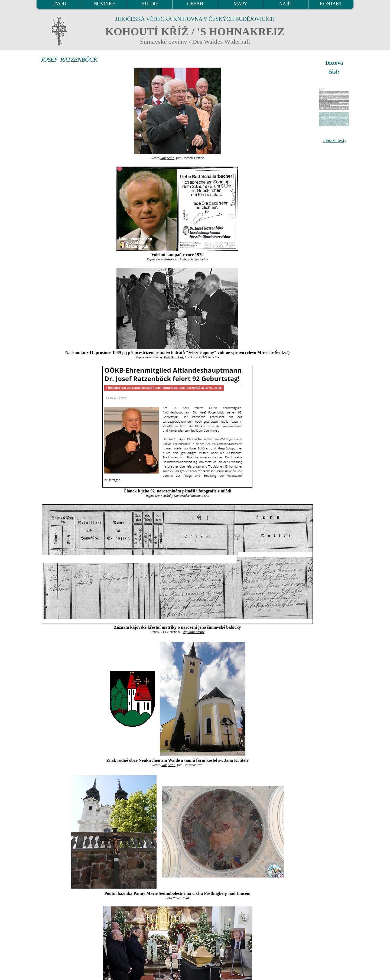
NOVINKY (105, 4)
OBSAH (195, 4)
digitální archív (194, 632)
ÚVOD (59, 4)
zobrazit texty (334, 140)
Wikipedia (167, 158)
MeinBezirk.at (173, 357)
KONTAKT (331, 4)
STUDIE (150, 4)
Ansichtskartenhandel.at (191, 259)
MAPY (240, 4)
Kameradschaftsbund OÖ (191, 496)
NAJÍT (286, 4)
